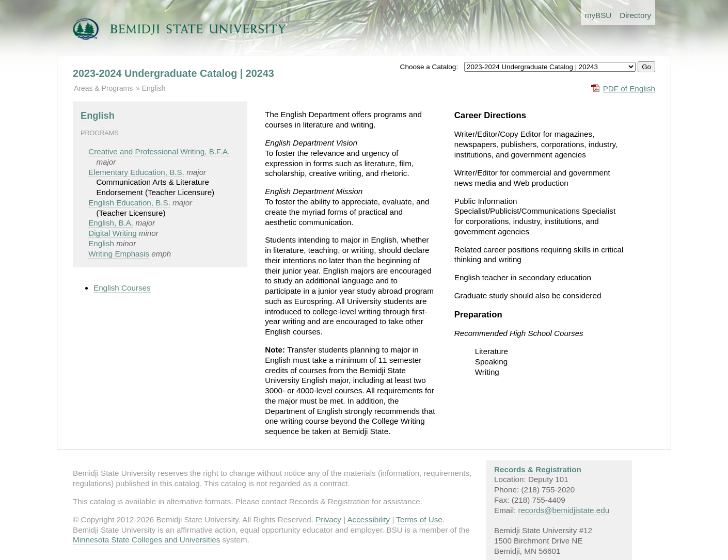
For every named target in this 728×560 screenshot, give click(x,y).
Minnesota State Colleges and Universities (146, 540)
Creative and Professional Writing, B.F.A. (159, 151)
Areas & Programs (103, 88)
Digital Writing (112, 233)
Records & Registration (538, 469)
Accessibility (368, 519)
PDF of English (629, 89)
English (154, 88)
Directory (635, 15)
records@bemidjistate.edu (564, 510)
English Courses (122, 288)
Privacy (328, 519)
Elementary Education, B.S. (136, 172)
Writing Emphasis (119, 254)
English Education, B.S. (129, 203)
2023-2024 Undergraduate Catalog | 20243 (173, 73)
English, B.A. (111, 223)
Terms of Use (419, 519)
